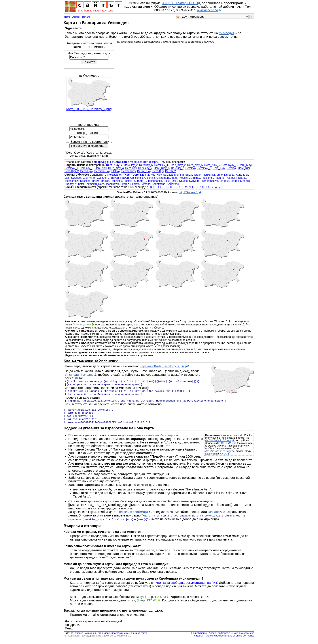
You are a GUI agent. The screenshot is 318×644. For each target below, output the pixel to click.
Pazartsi (220, 178)
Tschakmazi (72, 181)
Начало (86, 17)
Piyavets (182, 181)
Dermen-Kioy (102, 171)
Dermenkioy (129, 171)
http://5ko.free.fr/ (188, 192)
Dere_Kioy (219, 168)
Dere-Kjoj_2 (72, 171)
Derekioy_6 (87, 168)
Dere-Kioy (101, 168)
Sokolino (85, 181)
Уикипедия (227, 33)
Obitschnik (137, 178)
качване (214, 516)
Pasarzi (230, 178)
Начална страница (243, 637)
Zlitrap (196, 178)
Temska (146, 184)
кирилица (90, 637)
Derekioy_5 (146, 165)
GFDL (224, 447)
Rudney (69, 184)
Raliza (96, 181)
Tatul (174, 178)
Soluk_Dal (170, 181)
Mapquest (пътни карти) (145, 162)
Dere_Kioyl (245, 165)
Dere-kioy (131, 168)
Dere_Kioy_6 (212, 165)
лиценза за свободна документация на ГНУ (185, 587)
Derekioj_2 (178, 168)
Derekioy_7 (71, 168)
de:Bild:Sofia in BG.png (218, 445)
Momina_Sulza (183, 175)
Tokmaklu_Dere (95, 184)
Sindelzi (224, 181)
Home (67, 17)
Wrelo (197, 175)
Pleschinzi (185, 178)
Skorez (125, 184)
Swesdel (76, 178)
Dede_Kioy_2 (177, 165)
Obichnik (150, 178)
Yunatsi (79, 184)
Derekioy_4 (161, 165)
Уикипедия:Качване (79, 375)
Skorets (135, 184)
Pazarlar (241, 178)
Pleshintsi (207, 178)
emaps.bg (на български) (110, 162)
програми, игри (120, 637)
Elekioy (116, 171)
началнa (78, 637)
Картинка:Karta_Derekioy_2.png (163, 366)
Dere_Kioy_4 (116, 168)
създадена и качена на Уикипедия (150, 440)
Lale (67, 178)
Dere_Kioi (244, 168)
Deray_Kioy (144, 171)
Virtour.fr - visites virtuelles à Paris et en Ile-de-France (224, 640)
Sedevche (173, 184)
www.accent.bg (207, 10)
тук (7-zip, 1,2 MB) (153, 601)
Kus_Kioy (156, 175)
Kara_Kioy (242, 175)
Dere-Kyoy (86, 171)
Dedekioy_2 (145, 168)
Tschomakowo (210, 181)
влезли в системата (134, 516)
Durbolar (229, 175)
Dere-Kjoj (158, 171)
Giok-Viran (89, 178)
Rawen (125, 178)
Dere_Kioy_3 (162, 168)
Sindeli (235, 181)
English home (199, 637)
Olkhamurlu (163, 178)
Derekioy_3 (204, 168)
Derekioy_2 (131, 165)
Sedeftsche (158, 184)
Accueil (76, 17)
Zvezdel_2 (103, 178)
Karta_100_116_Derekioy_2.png (89, 109)
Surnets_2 (140, 181)
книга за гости (139, 637)
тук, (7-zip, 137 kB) (144, 604)
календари (104, 637)
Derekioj (232, 168)
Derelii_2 (170, 171)
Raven (115, 178)
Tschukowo (112, 184)
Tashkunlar (209, 175)
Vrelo (220, 175)
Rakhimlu (116, 181)
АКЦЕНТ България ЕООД (181, 3)
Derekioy (191, 168)
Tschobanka (155, 181)
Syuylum (194, 181)
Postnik (128, 181)
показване (114, 175)
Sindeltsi (245, 181)
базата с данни (82, 325)
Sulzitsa (168, 175)
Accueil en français (220, 637)
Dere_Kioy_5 (195, 165)
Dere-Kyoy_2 (229, 165)
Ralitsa (105, 181)
